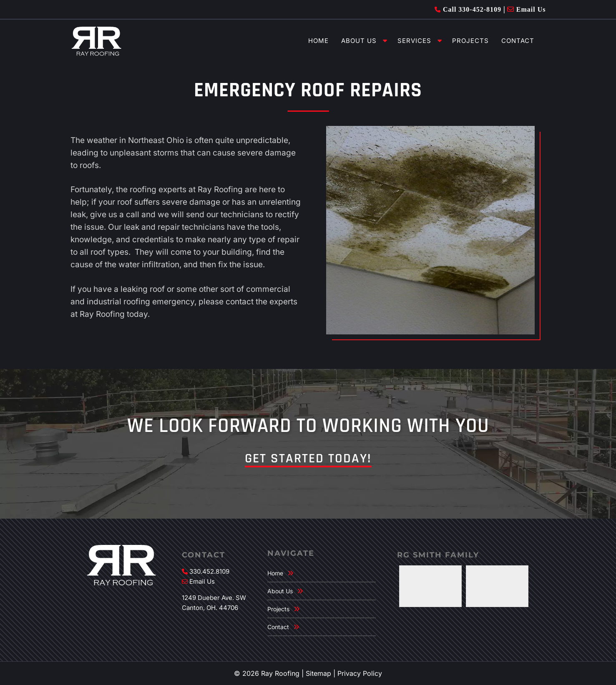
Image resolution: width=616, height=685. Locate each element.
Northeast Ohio (156, 140)
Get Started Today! (308, 458)
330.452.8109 (209, 571)
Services (414, 41)
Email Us (527, 9)
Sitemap (318, 673)
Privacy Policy (360, 673)
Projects (470, 41)
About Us (359, 41)
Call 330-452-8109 (468, 9)
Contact (518, 41)
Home (318, 41)
